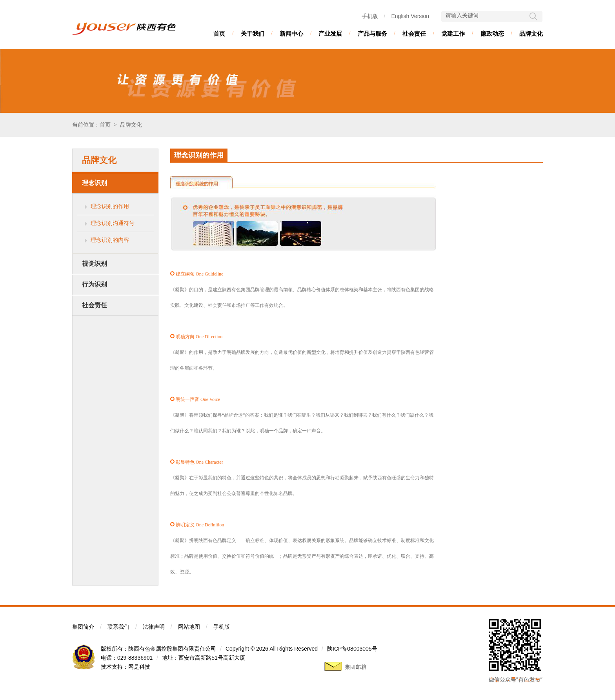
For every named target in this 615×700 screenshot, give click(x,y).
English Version (410, 16)
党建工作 (453, 34)
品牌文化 (531, 34)
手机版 (370, 16)
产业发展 (330, 34)
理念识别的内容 (110, 240)
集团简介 (83, 627)
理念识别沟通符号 (113, 223)
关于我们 (253, 34)
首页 (219, 34)
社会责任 (414, 34)
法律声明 (154, 627)
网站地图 (189, 627)
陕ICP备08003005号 (352, 649)
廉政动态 (492, 34)
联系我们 (118, 627)
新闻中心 (291, 34)
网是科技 (139, 667)
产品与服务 (372, 34)
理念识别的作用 (110, 206)
